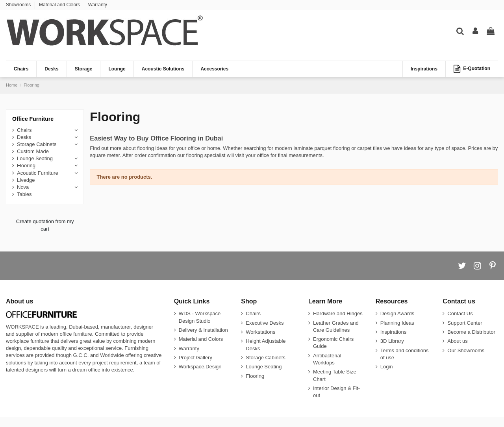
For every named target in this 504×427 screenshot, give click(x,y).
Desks (24, 137)
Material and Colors (60, 5)
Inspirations (393, 332)
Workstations (260, 332)
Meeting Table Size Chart (335, 375)
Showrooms (19, 5)
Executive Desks (265, 323)
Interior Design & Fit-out (336, 392)
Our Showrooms (466, 350)
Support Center (465, 323)
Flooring (26, 165)
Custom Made (33, 151)
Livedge (26, 180)
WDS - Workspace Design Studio (200, 317)
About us (457, 341)
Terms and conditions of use (405, 354)
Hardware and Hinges (338, 313)
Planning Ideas (397, 323)
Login (387, 367)
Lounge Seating (35, 158)
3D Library (392, 341)
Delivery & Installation (203, 330)
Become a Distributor (471, 332)
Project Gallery (195, 358)
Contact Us (460, 313)
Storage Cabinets (37, 144)
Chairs (24, 130)
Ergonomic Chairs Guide (333, 343)
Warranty (98, 5)
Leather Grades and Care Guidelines (336, 326)
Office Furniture (33, 119)
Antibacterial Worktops (327, 359)
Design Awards (397, 313)
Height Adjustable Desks (266, 345)
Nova (23, 187)
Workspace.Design (200, 367)
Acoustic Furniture (38, 173)
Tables (24, 194)
